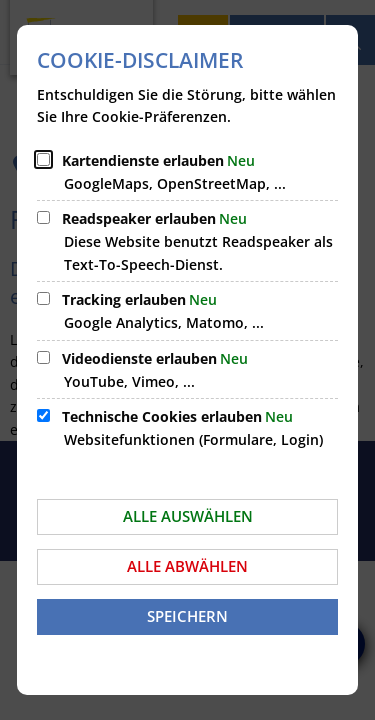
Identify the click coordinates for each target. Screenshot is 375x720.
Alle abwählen (187, 566)
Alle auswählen (188, 516)
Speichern (187, 616)
